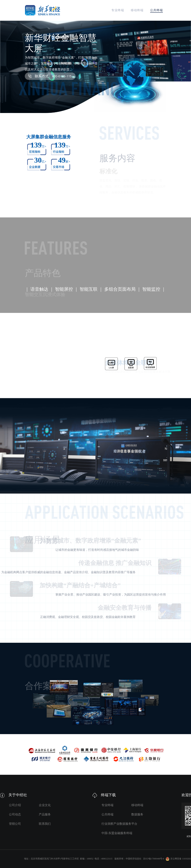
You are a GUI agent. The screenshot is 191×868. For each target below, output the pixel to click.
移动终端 (137, 10)
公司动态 (15, 814)
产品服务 (45, 814)
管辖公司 (15, 824)
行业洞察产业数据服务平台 (119, 824)
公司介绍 (15, 805)
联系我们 (45, 824)
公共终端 (156, 10)
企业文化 (45, 805)
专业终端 (118, 10)
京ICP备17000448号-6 (154, 859)
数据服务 (137, 814)
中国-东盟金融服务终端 (117, 833)
